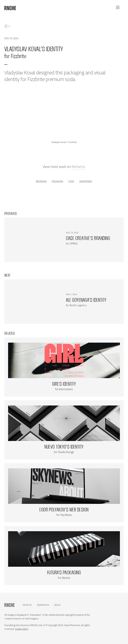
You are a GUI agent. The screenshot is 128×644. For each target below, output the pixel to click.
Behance (78, 167)
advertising (86, 181)
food (71, 181)
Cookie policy (22, 629)
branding (41, 181)
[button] (118, 7)
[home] (10, 7)
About (57, 605)
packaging (57, 181)
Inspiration (43, 605)
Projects (27, 605)
